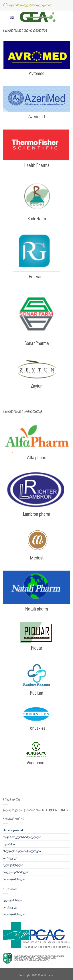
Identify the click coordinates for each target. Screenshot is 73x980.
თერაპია (9, 844)
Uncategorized (13, 830)
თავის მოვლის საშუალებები (22, 837)
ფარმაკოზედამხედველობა (30, 5)
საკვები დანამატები (16, 872)
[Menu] (5, 17)
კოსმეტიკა (10, 858)
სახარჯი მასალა (14, 879)
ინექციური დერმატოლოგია (22, 851)
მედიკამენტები (13, 865)
